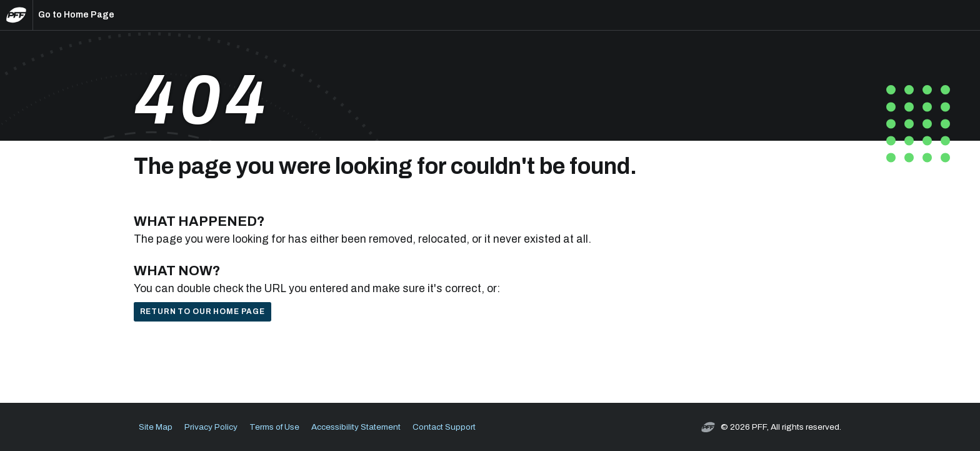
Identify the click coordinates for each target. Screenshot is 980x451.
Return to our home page (202, 312)
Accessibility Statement (356, 427)
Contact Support (444, 427)
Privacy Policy (211, 427)
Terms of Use (274, 427)
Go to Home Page (76, 15)
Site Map (156, 427)
